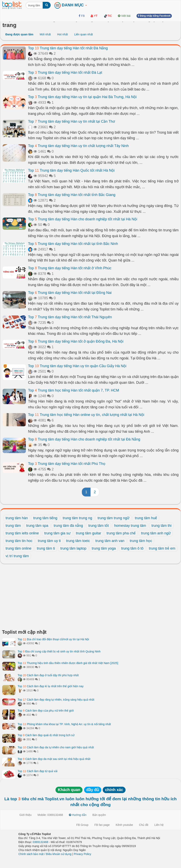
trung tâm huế (146, 518)
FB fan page (102, 825)
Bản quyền (99, 815)
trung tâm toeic (78, 541)
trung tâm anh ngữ (156, 533)
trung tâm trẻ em (162, 548)
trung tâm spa (37, 526)
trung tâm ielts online (22, 533)
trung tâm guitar (88, 533)
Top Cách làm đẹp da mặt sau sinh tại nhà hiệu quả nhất (54, 759)
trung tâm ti (46, 548)
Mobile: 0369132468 (50, 815)
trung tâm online (19, 548)
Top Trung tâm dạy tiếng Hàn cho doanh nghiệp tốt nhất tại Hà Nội (83, 219)
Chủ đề (144, 825)
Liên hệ (159, 825)
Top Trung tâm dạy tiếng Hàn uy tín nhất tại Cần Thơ (71, 121)
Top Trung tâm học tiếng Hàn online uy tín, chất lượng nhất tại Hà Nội (86, 415)
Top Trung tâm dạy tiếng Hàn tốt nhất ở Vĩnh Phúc (70, 268)
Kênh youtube (124, 825)
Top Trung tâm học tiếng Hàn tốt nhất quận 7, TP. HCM (74, 390)
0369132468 (40, 842)
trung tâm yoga (104, 548)
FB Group (82, 825)
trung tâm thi (161, 526)
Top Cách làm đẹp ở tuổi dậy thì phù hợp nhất (48, 675)
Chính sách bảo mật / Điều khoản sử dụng (45, 854)
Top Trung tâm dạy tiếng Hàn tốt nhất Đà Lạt (65, 73)
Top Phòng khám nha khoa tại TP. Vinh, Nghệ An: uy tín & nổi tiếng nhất (64, 724)
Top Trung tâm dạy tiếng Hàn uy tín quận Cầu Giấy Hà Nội (77, 366)
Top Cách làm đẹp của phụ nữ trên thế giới (46, 711)
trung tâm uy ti (49, 541)
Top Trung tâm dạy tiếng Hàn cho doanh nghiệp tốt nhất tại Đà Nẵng (84, 439)
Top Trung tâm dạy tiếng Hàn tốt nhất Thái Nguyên (70, 317)
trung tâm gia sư (57, 533)
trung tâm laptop (73, 548)
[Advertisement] (90, 598)
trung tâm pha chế (121, 533)
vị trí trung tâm (17, 556)
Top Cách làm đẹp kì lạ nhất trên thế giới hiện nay (51, 686)
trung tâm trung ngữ (113, 518)
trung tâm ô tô (132, 548)
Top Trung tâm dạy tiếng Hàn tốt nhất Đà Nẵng (68, 48)
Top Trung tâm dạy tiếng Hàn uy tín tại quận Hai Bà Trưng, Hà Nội (82, 97)
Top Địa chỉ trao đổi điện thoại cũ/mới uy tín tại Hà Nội (53, 639)
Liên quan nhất (84, 34)
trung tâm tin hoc (19, 541)
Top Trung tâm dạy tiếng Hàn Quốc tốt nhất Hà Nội (71, 170)
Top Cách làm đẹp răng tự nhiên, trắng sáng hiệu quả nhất (56, 700)
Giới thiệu (26, 815)
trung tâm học (141, 541)
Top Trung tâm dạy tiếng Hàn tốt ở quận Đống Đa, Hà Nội (76, 341)
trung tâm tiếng (45, 518)
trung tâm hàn (17, 518)
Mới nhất (45, 34)
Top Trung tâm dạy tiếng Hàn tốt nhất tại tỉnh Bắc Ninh (73, 244)
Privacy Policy (82, 854)
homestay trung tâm (130, 526)
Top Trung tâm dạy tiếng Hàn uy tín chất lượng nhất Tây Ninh (78, 146)
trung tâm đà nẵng (68, 526)
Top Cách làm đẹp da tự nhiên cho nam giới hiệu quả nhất (56, 747)
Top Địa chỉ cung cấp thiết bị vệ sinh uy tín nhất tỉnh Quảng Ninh (59, 651)
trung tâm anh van (110, 541)
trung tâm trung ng (77, 518)
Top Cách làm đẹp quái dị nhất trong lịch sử (46, 735)
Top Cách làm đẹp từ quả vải (38, 771)
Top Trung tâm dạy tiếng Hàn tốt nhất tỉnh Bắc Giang (72, 195)
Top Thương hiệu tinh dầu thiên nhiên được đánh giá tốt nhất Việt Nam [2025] (68, 663)
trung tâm (13, 526)
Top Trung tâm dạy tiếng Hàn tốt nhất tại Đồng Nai (70, 293)
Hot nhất (62, 34)
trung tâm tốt (99, 526)
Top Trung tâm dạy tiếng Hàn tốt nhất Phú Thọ (67, 464)
